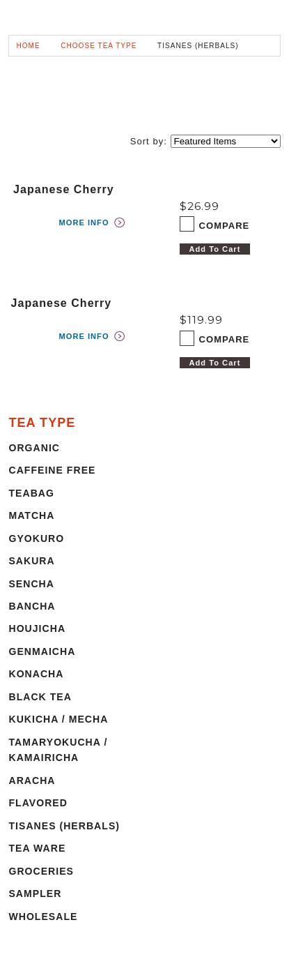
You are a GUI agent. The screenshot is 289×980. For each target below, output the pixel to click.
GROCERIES (41, 871)
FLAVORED (38, 803)
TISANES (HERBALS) (64, 826)
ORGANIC (34, 448)
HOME (28, 46)
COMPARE (225, 226)
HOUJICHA (37, 628)
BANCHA (32, 606)
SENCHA (31, 584)
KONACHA (36, 674)
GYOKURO (36, 538)
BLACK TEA (40, 697)
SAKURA (31, 561)
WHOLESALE (43, 917)
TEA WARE (37, 848)
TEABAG (31, 493)
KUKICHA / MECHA (58, 719)
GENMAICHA (42, 651)
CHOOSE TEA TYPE (99, 46)
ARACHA (32, 781)
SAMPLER (35, 894)
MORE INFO (84, 223)
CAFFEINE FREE (52, 470)
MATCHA (31, 515)
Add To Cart (215, 249)
